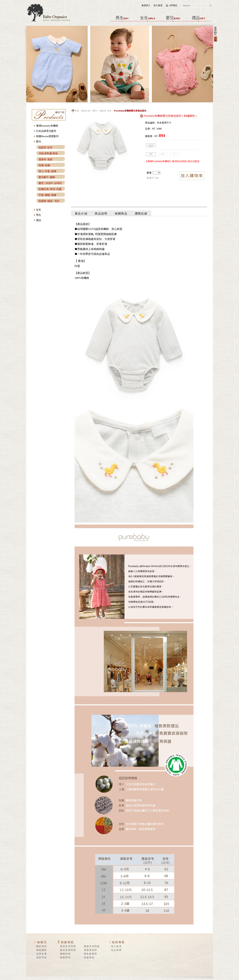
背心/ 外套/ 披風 (47, 171)
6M (151, 154)
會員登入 (146, 5)
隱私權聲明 (91, 954)
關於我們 (42, 946)
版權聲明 (65, 957)
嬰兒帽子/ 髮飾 (47, 177)
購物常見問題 (92, 946)
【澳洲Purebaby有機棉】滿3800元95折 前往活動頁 (172, 161)
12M (163, 154)
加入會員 (158, 5)
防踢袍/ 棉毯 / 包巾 (49, 201)
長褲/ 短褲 (44, 165)
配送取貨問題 (68, 950)
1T (174, 154)
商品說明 (101, 214)
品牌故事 (42, 954)
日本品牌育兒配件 (46, 131)
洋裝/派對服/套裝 (48, 153)
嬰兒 (173, 18)
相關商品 (121, 214)
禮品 (198, 18)
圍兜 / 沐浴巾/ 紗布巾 (50, 183)
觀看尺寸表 (153, 178)
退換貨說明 (91, 950)
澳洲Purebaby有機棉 (47, 126)
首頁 (77, 111)
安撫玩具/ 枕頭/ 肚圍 (50, 189)
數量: (149, 173)
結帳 (215, 39)
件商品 (173, 5)
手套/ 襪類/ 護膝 (47, 195)
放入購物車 (192, 176)
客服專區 (89, 957)
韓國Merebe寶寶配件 (47, 136)
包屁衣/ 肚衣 (46, 148)
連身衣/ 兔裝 (46, 159)
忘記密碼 (116, 950)
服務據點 (42, 950)
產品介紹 (86, 111)
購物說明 (65, 954)
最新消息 (42, 957)
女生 (148, 18)
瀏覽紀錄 (141, 214)
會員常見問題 (68, 946)
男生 (122, 18)
